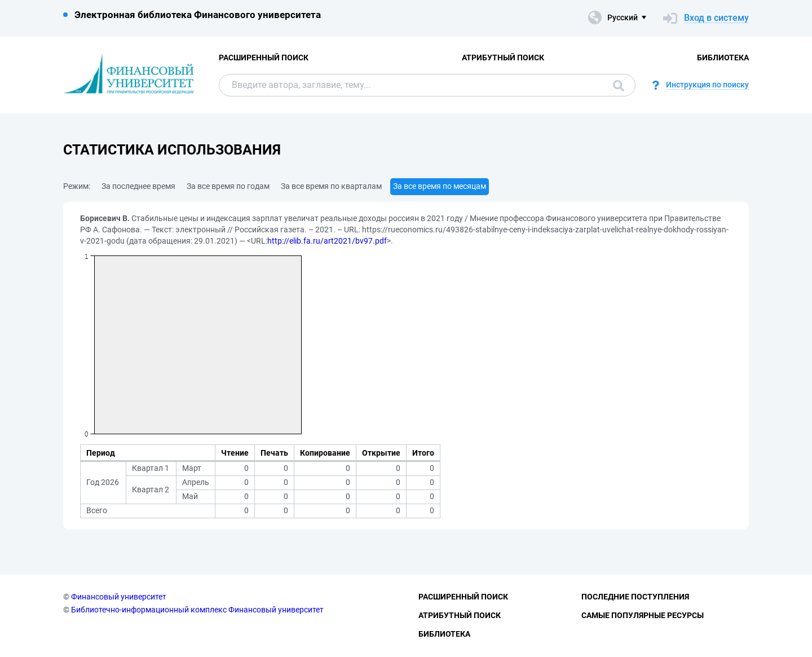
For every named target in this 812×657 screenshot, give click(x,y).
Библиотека (723, 58)
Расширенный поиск (264, 58)
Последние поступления (635, 597)
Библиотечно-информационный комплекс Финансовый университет (197, 610)
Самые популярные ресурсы (643, 615)
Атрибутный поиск (503, 58)
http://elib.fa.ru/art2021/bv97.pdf (327, 241)
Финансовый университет (119, 597)
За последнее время (138, 186)
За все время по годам (228, 186)
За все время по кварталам (331, 186)
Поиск (619, 86)
